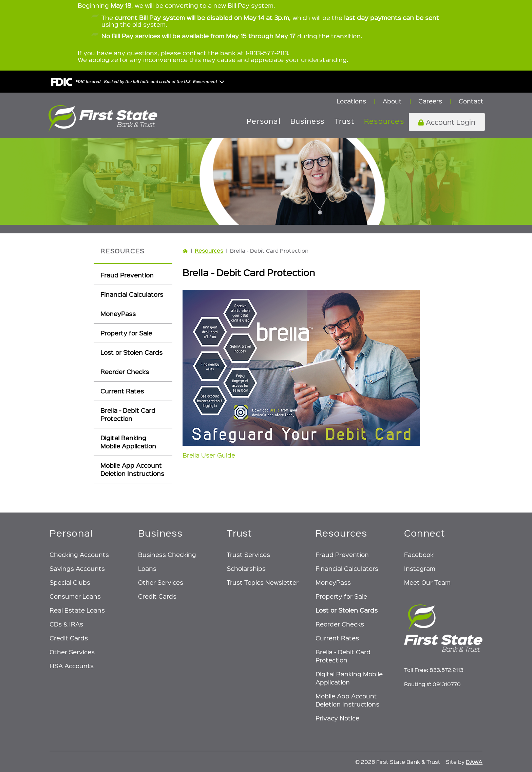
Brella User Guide (209, 455)
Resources (209, 250)
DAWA (474, 762)
